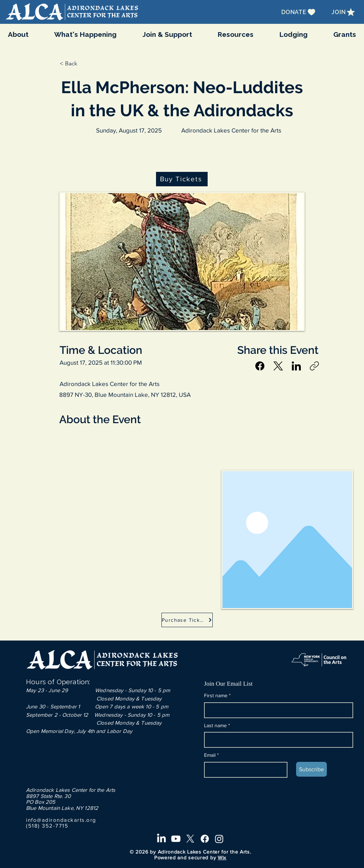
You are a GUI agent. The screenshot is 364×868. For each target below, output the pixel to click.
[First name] (276, 710)
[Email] (244, 770)
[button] (86, 34)
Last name (217, 726)
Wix (222, 858)
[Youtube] (176, 839)
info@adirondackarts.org (61, 820)
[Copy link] (314, 366)
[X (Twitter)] (278, 366)
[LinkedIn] (296, 366)
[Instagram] (219, 839)
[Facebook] (260, 366)
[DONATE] (299, 12)
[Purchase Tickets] (187, 620)
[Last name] (276, 740)
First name (217, 696)
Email (211, 755)
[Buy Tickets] (182, 179)
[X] (190, 839)
